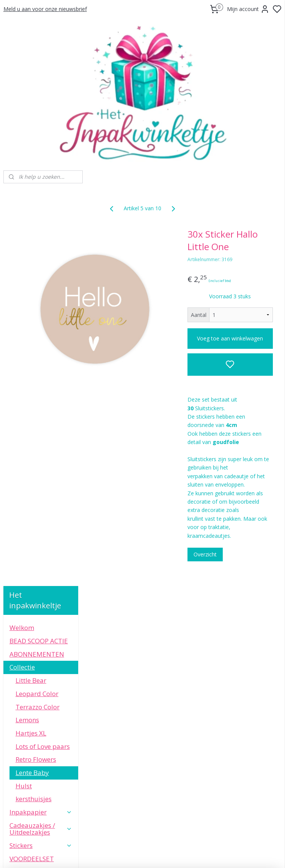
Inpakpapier (41, 418)
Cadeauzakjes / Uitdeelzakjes (41, 435)
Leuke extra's (41, 544)
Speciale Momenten (41, 515)
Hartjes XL (31, 339)
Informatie (41, 557)
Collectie (41, 273)
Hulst (24, 391)
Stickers (41, 451)
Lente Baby (32, 378)
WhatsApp (41, 701)
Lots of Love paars (43, 352)
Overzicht (234, 634)
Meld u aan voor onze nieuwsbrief (45, 9)
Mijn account (248, 9)
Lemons (27, 325)
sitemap (172, 854)
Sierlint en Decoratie (41, 494)
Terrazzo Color (38, 313)
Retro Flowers (36, 365)
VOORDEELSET (32, 464)
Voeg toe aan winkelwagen (245, 355)
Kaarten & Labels (41, 478)
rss (188, 854)
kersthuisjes (34, 404)
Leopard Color (37, 299)
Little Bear (31, 286)
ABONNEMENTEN (37, 260)
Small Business (32, 531)
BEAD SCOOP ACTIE (39, 247)
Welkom (22, 233)
